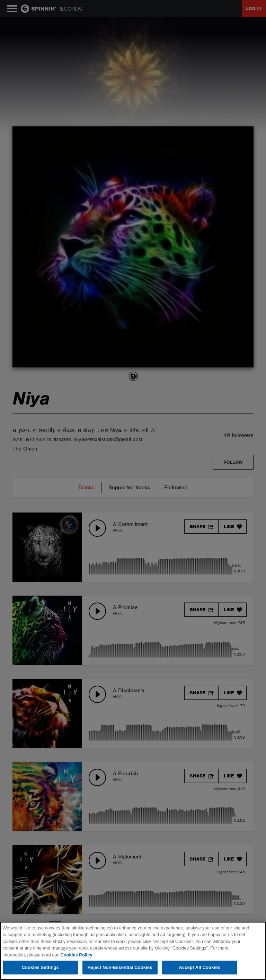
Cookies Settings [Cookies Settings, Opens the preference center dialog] (40, 967)
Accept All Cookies (199, 967)
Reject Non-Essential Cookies (120, 967)
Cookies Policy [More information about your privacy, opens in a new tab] (76, 955)
